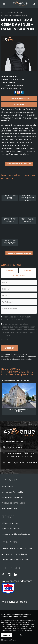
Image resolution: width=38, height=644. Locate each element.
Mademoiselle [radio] (18, 276)
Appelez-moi (19, 104)
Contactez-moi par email (19, 98)
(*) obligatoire (6, 340)
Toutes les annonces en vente (19, 253)
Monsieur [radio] (9, 271)
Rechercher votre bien (34, 4)
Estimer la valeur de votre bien (19, 164)
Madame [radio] (28, 271)
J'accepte (6, 635)
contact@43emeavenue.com (22, 462)
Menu (4, 4)
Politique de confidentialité (22, 359)
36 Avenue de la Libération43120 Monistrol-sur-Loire (20, 455)
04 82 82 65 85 (14, 447)
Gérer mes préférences (9, 640)
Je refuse (20, 635)
